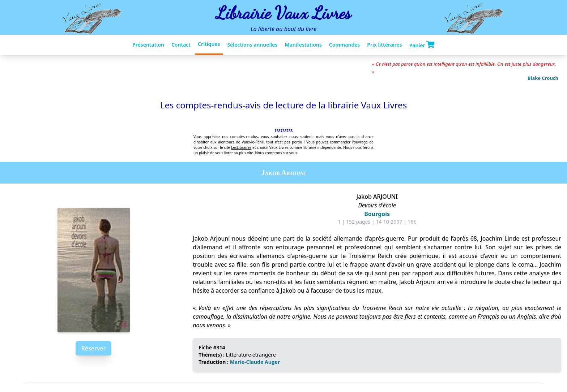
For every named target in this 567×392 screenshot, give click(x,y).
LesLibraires (241, 147)
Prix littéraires (384, 45)
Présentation (148, 45)
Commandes (344, 45)
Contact (181, 45)
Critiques (209, 44)
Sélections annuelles (252, 45)
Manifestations (303, 45)
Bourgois (377, 214)
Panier (422, 45)
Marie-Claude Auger (255, 362)
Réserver (93, 348)
